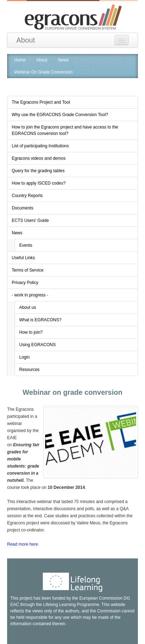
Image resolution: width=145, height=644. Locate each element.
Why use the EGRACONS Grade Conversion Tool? (60, 115)
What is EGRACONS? (40, 320)
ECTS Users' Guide (30, 220)
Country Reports (27, 196)
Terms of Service (28, 270)
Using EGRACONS (37, 345)
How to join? (31, 332)
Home (20, 60)
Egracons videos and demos (39, 158)
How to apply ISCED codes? (39, 183)
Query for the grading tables (38, 171)
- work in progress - (30, 295)
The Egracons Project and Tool (41, 102)
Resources (29, 370)
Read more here (23, 544)
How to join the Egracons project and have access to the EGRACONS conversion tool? (65, 130)
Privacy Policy (25, 283)
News (63, 60)
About (26, 40)
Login (24, 357)
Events (26, 245)
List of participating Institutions (40, 146)
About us (28, 307)
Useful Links (23, 258)
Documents (23, 208)
